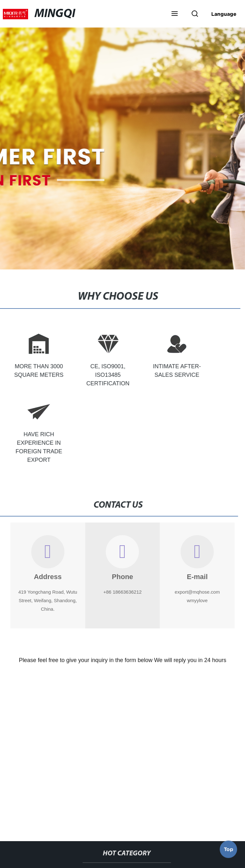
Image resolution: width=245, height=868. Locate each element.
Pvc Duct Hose (197, 807)
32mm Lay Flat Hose (107, 825)
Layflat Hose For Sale (76, 807)
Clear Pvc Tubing (140, 807)
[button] (175, 14)
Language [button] (224, 14)
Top (229, 850)
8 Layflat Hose (167, 825)
